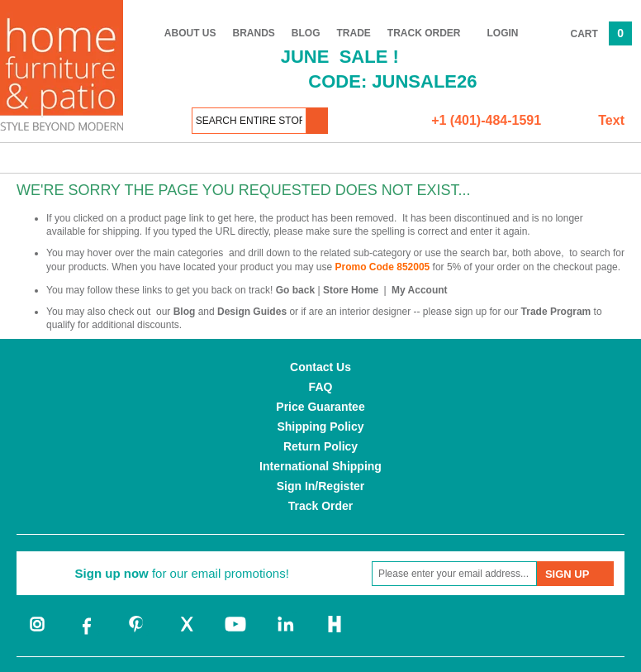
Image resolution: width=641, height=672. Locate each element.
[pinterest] (136, 633)
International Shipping (320, 466)
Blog (306, 33)
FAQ (321, 387)
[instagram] (37, 633)
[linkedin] (285, 633)
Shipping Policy (320, 427)
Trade (354, 33)
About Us (190, 33)
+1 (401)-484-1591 (486, 120)
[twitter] (186, 633)
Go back (295, 290)
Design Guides (252, 312)
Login (503, 33)
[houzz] (335, 633)
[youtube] (235, 633)
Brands (254, 33)
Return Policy (320, 446)
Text (611, 120)
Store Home (351, 290)
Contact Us (320, 367)
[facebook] (87, 633)
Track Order (424, 33)
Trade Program (556, 312)
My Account (420, 290)
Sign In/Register (321, 486)
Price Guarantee (320, 407)
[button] (317, 121)
